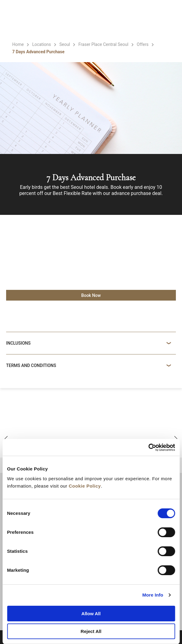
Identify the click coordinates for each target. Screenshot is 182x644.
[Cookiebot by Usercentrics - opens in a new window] (148, 447)
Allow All (91, 614)
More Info (153, 595)
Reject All (91, 631)
